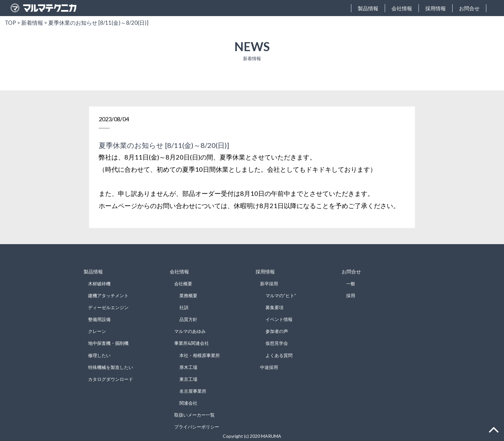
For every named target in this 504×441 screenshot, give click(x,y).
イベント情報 (279, 319)
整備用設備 (99, 319)
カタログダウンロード (111, 379)
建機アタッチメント (108, 295)
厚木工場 (188, 367)
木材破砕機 (99, 284)
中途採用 (269, 367)
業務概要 (188, 295)
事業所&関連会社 (192, 343)
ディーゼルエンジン (108, 307)
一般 (351, 284)
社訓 (184, 307)
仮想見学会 (277, 343)
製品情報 (368, 8)
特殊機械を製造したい (111, 367)
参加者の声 (277, 331)
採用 (351, 295)
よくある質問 (279, 355)
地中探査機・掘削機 (108, 343)
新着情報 (32, 23)
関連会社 (188, 403)
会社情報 (402, 8)
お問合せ (469, 8)
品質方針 (188, 319)
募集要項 (274, 307)
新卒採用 (269, 284)
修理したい (99, 355)
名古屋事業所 (193, 391)
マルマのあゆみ (190, 331)
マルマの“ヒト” (281, 295)
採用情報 (436, 8)
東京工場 (188, 379)
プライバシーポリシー (197, 427)
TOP (10, 23)
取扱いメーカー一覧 (194, 415)
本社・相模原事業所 (200, 355)
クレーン (97, 331)
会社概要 (183, 284)
